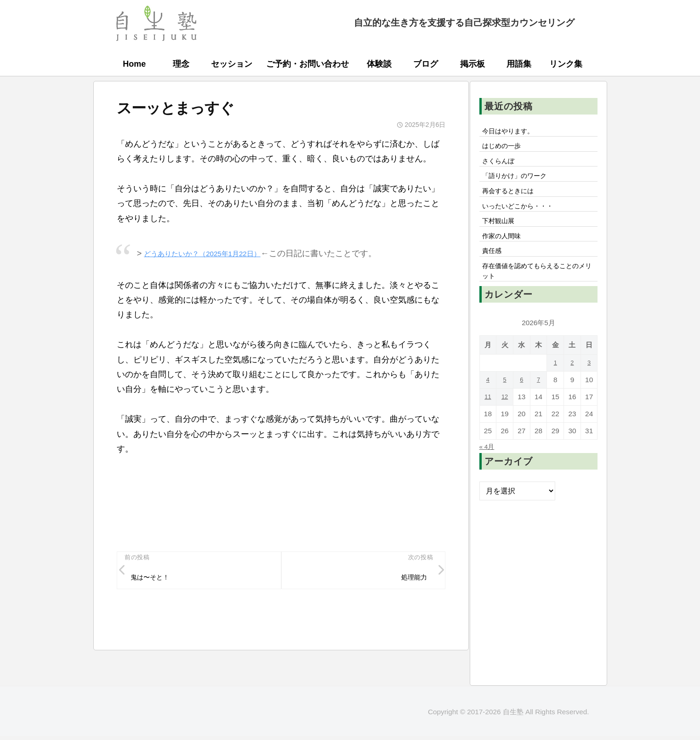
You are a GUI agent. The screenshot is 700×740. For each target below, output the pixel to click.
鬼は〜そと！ (154, 579)
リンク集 (566, 64)
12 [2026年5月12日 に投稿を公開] (505, 418)
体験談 (379, 64)
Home (134, 64)
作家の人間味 (505, 251)
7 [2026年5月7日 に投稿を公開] (538, 401)
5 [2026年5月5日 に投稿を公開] (505, 401)
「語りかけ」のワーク (520, 183)
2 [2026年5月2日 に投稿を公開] (572, 384)
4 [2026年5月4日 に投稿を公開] (488, 401)
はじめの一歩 (505, 149)
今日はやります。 (512, 132)
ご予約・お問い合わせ (307, 64)
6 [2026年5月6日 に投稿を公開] (522, 401)
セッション (232, 64)
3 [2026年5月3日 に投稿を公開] (589, 384)
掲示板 (472, 64)
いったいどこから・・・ (524, 217)
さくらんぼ (501, 166)
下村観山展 (501, 234)
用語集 (519, 64)
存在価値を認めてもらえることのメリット (538, 291)
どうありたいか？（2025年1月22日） (214, 253)
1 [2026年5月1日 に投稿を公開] (555, 384)
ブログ (426, 64)
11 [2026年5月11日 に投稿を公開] (488, 418)
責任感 (494, 268)
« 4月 (488, 468)
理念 (181, 64)
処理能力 (411, 579)
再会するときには (512, 200)
